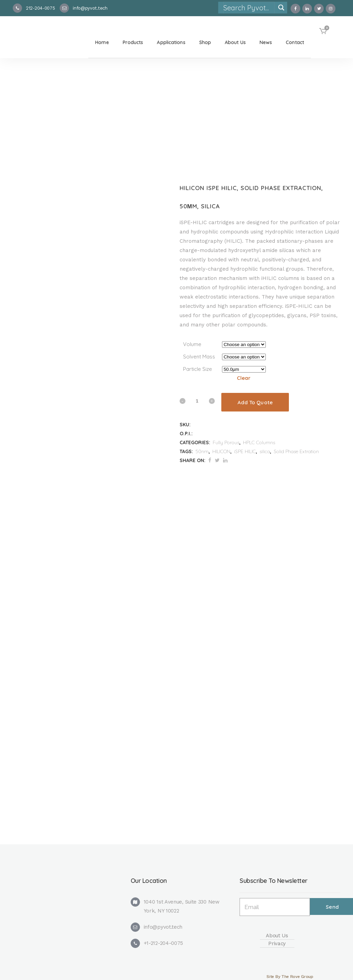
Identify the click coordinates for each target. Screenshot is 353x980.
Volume (192, 344)
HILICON (221, 451)
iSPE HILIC (245, 451)
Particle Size (198, 369)
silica (265, 451)
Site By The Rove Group (290, 977)
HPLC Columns (259, 442)
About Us (277, 936)
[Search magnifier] (281, 8)
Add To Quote (255, 402)
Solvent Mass (199, 357)
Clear (244, 378)
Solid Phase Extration (296, 451)
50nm (202, 451)
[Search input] (249, 8)
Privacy (277, 943)
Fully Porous (226, 442)
